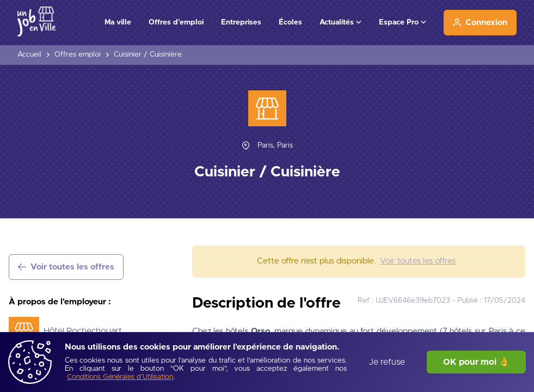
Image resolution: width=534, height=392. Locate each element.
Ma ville (118, 22)
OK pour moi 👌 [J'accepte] (476, 362)
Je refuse (387, 362)
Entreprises (241, 22)
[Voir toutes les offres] (66, 267)
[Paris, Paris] (275, 146)
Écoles (290, 22)
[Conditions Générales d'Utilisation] (120, 378)
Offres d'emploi (176, 22)
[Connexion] (480, 23)
